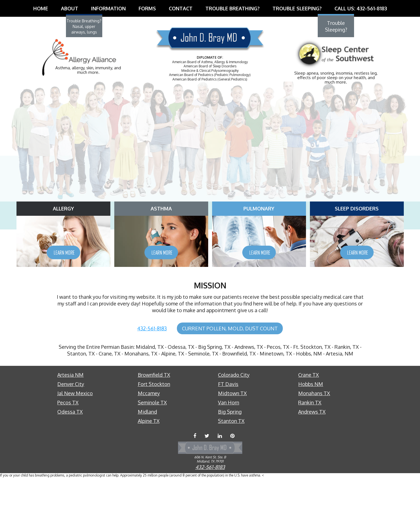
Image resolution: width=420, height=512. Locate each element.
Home (41, 8)
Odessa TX (70, 447)
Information (108, 8)
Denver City (71, 420)
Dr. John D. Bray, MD (210, 41)
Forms (147, 8)
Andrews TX (312, 447)
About (70, 8)
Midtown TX (232, 429)
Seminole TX (152, 438)
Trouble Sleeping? (297, 8)
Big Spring (230, 447)
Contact (181, 8)
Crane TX (309, 411)
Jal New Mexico (75, 429)
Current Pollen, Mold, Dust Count (230, 364)
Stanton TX (231, 457)
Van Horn (229, 438)
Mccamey (149, 429)
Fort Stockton (154, 420)
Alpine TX (149, 457)
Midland (147, 447)
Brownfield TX (154, 411)
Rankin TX (310, 438)
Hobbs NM (311, 420)
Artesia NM (70, 411)
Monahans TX (314, 429)
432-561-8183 (152, 364)
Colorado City (234, 411)
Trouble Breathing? (232, 8)
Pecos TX (68, 438)
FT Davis (228, 420)
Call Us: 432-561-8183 (361, 8)
